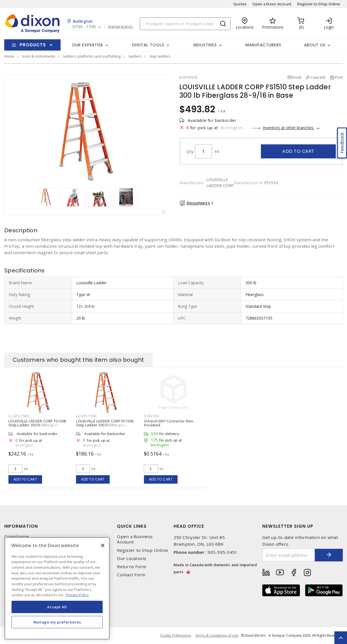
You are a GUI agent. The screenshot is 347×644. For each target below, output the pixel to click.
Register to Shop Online (319, 4)
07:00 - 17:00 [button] (84, 27)
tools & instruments (39, 56)
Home (9, 56)
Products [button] (33, 45)
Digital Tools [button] (148, 45)
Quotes (240, 4)
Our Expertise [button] (88, 45)
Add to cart (298, 151)
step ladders (160, 56)
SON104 (151, 416)
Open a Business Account (135, 539)
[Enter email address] (289, 555)
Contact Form (131, 575)
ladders (135, 56)
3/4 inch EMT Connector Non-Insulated (169, 423)
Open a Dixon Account (272, 4)
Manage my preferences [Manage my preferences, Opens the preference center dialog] (57, 622)
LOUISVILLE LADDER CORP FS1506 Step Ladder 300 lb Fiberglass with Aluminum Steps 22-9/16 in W (105, 425)
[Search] (185, 24)
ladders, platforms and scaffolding (92, 56)
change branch (120, 27)
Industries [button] (205, 45)
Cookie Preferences (175, 636)
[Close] (103, 545)
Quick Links (132, 526)
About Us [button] (315, 45)
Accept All (57, 607)
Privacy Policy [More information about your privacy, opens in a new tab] (77, 595)
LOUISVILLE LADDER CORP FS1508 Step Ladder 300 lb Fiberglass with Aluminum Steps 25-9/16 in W (38, 425)
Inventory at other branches (289, 128)
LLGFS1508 (19, 416)
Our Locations (132, 558)
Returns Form (132, 567)
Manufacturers (263, 45)
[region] (57, 588)
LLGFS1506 (86, 416)
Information (21, 526)
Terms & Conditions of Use (217, 635)
